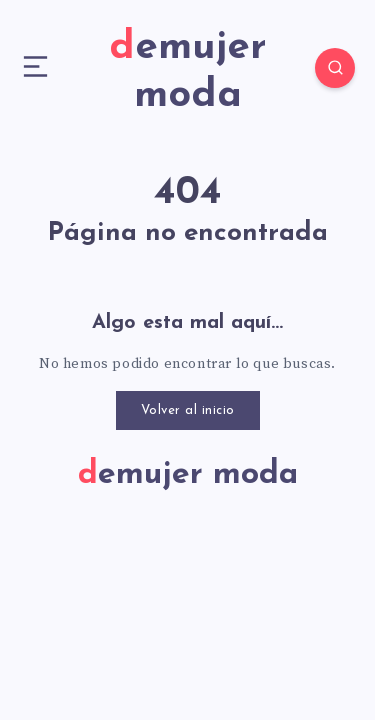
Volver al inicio (188, 410)
